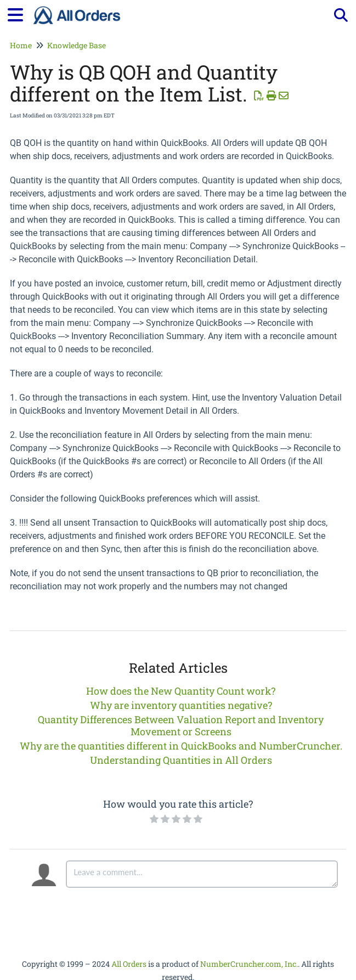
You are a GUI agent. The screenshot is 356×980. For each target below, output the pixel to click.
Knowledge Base (77, 45)
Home (21, 45)
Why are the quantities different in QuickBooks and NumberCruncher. (181, 746)
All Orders (129, 964)
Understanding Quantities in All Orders (181, 760)
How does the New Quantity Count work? (181, 691)
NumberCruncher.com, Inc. (249, 964)
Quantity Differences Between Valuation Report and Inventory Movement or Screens (181, 725)
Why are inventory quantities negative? (181, 705)
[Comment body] (202, 874)
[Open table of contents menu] (19, 13)
